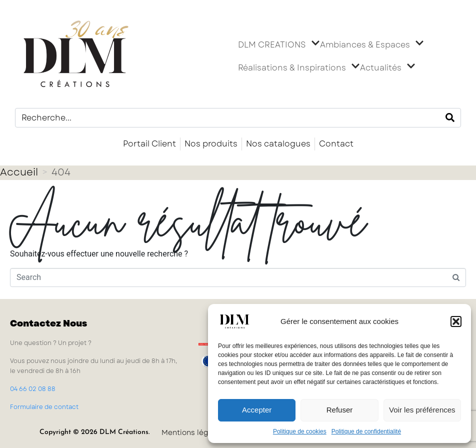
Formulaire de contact (44, 407)
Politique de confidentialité (366, 431)
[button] (456, 321)
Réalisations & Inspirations (299, 68)
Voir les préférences (422, 410)
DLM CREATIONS (279, 45)
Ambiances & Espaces (372, 45)
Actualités (388, 68)
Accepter (257, 410)
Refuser (340, 410)
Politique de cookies (300, 431)
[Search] (450, 118)
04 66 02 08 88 (33, 389)
